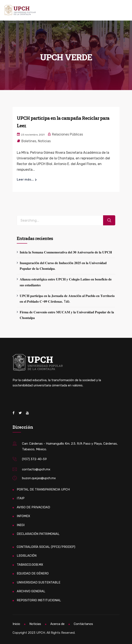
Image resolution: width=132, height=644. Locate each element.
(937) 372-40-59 (34, 459)
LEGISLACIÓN (27, 556)
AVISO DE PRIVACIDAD (33, 507)
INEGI (21, 525)
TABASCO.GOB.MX (30, 565)
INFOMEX (23, 516)
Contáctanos (83, 624)
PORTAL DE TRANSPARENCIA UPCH (43, 489)
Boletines (29, 141)
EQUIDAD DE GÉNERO (33, 573)
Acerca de (57, 624)
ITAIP (21, 498)
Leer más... (25, 179)
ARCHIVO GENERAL (31, 591)
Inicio (16, 624)
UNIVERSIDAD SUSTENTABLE (39, 582)
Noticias (44, 141)
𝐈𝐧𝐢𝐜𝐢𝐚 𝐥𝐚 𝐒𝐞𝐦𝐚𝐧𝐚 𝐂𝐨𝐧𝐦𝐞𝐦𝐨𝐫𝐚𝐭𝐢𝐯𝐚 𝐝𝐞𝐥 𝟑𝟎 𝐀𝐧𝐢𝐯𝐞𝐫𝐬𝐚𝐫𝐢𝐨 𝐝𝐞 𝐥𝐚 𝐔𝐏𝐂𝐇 (66, 252)
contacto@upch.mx (36, 469)
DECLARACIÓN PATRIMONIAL (38, 534)
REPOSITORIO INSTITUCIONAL (39, 600)
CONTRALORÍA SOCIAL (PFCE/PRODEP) (46, 547)
